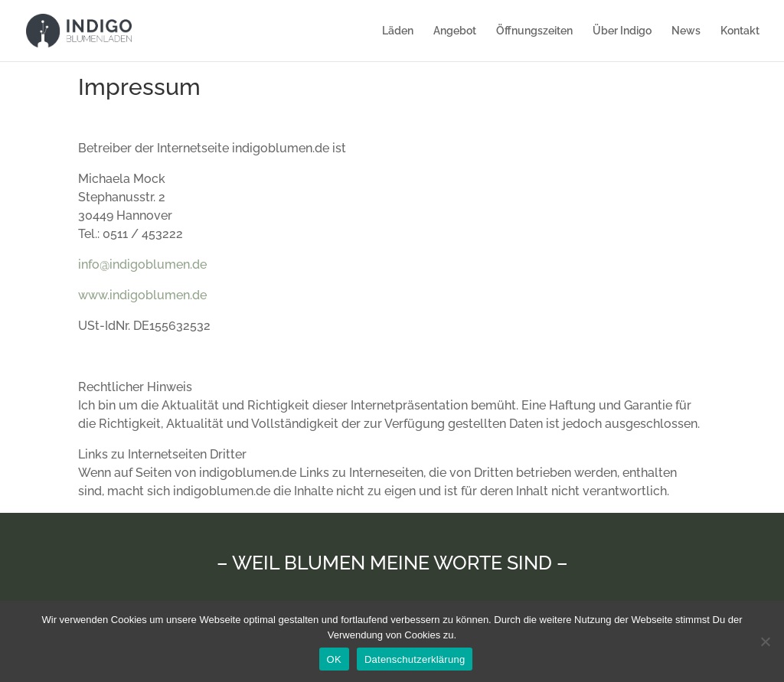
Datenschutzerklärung (415, 659)
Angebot (455, 31)
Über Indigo (622, 31)
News (686, 31)
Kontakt (740, 31)
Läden (398, 31)
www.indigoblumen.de (142, 295)
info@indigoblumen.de (142, 264)
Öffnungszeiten (534, 31)
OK (334, 659)
